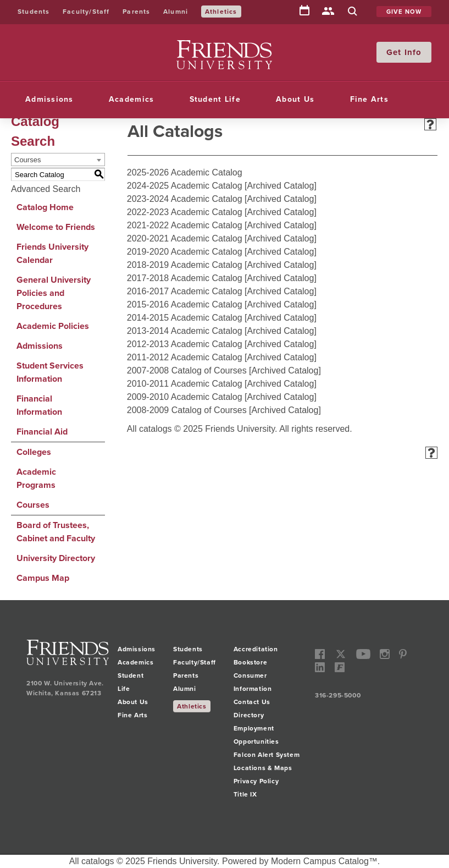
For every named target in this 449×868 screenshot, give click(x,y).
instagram (385, 654)
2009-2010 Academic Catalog (185, 397)
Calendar (304, 11)
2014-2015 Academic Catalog (185, 318)
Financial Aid (42, 432)
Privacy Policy (256, 781)
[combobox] (58, 160)
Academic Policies (53, 326)
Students (34, 12)
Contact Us (252, 702)
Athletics (221, 12)
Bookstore (250, 662)
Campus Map (43, 578)
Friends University (212, 46)
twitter (340, 654)
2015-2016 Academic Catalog (185, 304)
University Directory (56, 558)
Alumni (176, 12)
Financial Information (39, 405)
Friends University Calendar (52, 253)
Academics (131, 99)
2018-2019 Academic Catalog (185, 265)
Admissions (49, 99)
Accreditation (256, 649)
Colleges (34, 452)
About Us (295, 99)
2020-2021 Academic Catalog (185, 238)
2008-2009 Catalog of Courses (187, 410)
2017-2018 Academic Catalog (185, 278)
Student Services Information (50, 372)
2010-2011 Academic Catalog (185, 384)
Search (352, 12)
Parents (136, 12)
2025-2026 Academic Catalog (185, 172)
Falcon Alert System (267, 755)
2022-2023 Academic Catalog (185, 212)
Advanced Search (46, 189)
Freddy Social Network (339, 668)
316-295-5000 (338, 695)
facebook (320, 654)
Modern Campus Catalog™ (324, 861)
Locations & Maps (263, 768)
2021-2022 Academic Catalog (185, 225)
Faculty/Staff (86, 12)
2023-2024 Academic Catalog (185, 199)
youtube (364, 654)
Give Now (404, 12)
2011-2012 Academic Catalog (185, 357)
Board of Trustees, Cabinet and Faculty (56, 532)
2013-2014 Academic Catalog (185, 331)
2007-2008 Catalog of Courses (187, 370)
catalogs (98, 861)
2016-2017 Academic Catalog (185, 291)
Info (413, 52)
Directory (328, 12)
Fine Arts (369, 99)
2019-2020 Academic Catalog (185, 252)
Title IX (245, 794)
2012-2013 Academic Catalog (185, 344)
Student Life (215, 99)
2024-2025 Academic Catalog (185, 186)
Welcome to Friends (56, 227)
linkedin (320, 668)
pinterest (403, 654)
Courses (33, 505)
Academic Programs (36, 478)
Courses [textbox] (27, 160)
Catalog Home (45, 207)
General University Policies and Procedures (54, 293)
